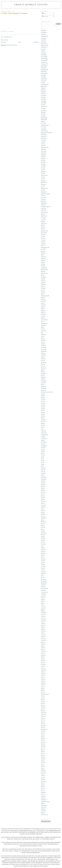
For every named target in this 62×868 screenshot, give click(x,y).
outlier (42, 587)
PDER (42, 553)
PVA (42, 740)
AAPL (42, 140)
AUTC (42, 607)
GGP (42, 668)
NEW (42, 283)
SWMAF (43, 381)
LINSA (43, 707)
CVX (42, 401)
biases (42, 292)
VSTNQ (43, 781)
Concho (43, 640)
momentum (43, 270)
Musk (42, 718)
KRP (42, 700)
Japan (42, 303)
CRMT (43, 631)
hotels (42, 798)
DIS (42, 646)
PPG (42, 555)
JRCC (42, 123)
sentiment (43, 36)
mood (42, 199)
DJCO (42, 507)
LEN (42, 414)
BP (42, 327)
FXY (42, 516)
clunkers (43, 433)
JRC (42, 463)
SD (42, 427)
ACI (42, 177)
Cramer (43, 505)
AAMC (43, 596)
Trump (42, 288)
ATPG (42, 253)
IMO (42, 372)
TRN (42, 564)
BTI (42, 238)
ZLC (42, 791)
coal (42, 142)
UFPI (42, 776)
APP (42, 603)
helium (42, 579)
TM (42, 768)
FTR (42, 242)
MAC (42, 709)
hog (42, 322)
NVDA (43, 544)
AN (42, 601)
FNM (42, 514)
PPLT (42, 472)
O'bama (43, 134)
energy (42, 110)
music (42, 53)
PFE (42, 735)
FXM (42, 407)
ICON (42, 409)
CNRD (42, 47)
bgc (42, 577)
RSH (42, 42)
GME (42, 672)
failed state (43, 46)
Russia (42, 198)
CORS (42, 359)
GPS (42, 678)
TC (42, 765)
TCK (42, 766)
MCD (42, 535)
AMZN (43, 223)
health (42, 481)
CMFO (43, 624)
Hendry (43, 277)
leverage (43, 581)
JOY (42, 696)
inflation (43, 66)
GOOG (43, 257)
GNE (42, 676)
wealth (42, 590)
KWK (42, 413)
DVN (42, 653)
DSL (42, 109)
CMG (42, 400)
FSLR (42, 405)
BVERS (43, 613)
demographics (44, 248)
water (42, 394)
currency (43, 350)
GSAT (42, 679)
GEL (42, 455)
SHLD (42, 153)
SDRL (42, 261)
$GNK (42, 485)
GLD (42, 162)
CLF (42, 329)
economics (43, 64)
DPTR (42, 652)
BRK (42, 160)
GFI (42, 666)
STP (42, 34)
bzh (42, 294)
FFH (42, 513)
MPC (42, 537)
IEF (42, 83)
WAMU (43, 572)
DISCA (43, 648)
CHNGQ (43, 620)
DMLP (42, 301)
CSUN (42, 639)
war (42, 236)
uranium (43, 811)
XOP (42, 785)
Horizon (43, 368)
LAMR (43, 374)
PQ (42, 557)
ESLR (42, 99)
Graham (43, 362)
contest (43, 209)
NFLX (42, 149)
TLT (42, 49)
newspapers (44, 324)
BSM (42, 611)
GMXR (43, 55)
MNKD (43, 715)
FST (42, 453)
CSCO (42, 635)
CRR (42, 633)
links (42, 31)
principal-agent (44, 296)
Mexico (43, 420)
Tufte (42, 568)
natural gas (43, 60)
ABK (42, 487)
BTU (42, 97)
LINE (42, 205)
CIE (42, 275)
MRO (42, 307)
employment (44, 147)
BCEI (42, 201)
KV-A (42, 127)
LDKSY (43, 533)
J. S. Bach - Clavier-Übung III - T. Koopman (14, 13)
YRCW (43, 346)
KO (42, 464)
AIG (42, 398)
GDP (42, 157)
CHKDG (43, 203)
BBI (42, 225)
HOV (42, 146)
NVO (42, 728)
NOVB (43, 726)
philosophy (43, 188)
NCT (42, 720)
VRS (42, 570)
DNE (42, 650)
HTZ (42, 524)
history (42, 210)
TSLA (42, 96)
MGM (42, 75)
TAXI (42, 763)
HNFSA (43, 522)
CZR (42, 451)
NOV (42, 724)
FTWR (42, 665)
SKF (42, 750)
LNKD (42, 305)
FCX (42, 659)
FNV (42, 663)
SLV (42, 94)
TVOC (42, 566)
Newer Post (3, 42)
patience (43, 86)
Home (20, 42)
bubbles (43, 44)
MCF (42, 711)
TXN (42, 774)
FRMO (43, 335)
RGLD (42, 340)
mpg (42, 440)
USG (42, 164)
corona (42, 220)
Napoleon (43, 729)
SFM (42, 474)
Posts (44, 13)
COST (42, 448)
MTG (42, 538)
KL (42, 529)
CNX (42, 627)
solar (42, 144)
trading (43, 71)
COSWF (43, 331)
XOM (42, 266)
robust (42, 483)
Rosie (42, 748)
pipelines (43, 351)
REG (42, 159)
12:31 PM (12, 32)
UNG (42, 778)
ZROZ (42, 312)
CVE (42, 196)
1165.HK (43, 594)
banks (42, 244)
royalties (43, 807)
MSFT (42, 281)
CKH (42, 622)
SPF (42, 173)
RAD (42, 744)
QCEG (42, 742)
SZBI (42, 761)
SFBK (42, 379)
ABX (42, 598)
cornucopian (44, 435)
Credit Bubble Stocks (31, 5)
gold (42, 222)
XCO (42, 218)
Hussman (43, 107)
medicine (43, 233)
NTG (42, 542)
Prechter (43, 192)
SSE (42, 755)
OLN (42, 229)
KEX (42, 527)
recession (43, 57)
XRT (42, 787)
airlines (43, 792)
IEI (42, 459)
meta (42, 249)
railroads (43, 388)
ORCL (42, 552)
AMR (42, 353)
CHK (42, 88)
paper (42, 803)
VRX (42, 779)
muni (42, 272)
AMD (42, 600)
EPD (42, 227)
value (42, 112)
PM (42, 190)
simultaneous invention (46, 392)
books (42, 33)
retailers (43, 390)
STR (42, 563)
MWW (42, 716)
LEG (42, 705)
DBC (42, 642)
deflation (43, 120)
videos (42, 129)
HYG (42, 692)
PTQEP (43, 377)
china (42, 38)
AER (42, 489)
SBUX (42, 559)
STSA (42, 757)
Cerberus (43, 501)
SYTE (42, 759)
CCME (43, 616)
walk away (43, 815)
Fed (42, 122)
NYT (42, 422)
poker (42, 444)
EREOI (43, 655)
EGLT (42, 403)
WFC (42, 783)
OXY (42, 470)
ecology (43, 796)
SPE (42, 287)
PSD (42, 737)
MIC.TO (43, 713)
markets (43, 79)
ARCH (42, 355)
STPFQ (43, 101)
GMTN (43, 674)
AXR (42, 490)
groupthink (43, 70)
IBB (42, 370)
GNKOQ (43, 518)
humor (42, 81)
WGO (42, 166)
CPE (42, 168)
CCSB (42, 618)
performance (44, 125)
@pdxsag (43, 118)
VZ (42, 475)
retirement (43, 805)
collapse (43, 136)
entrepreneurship (45, 207)
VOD (42, 264)
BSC (42, 496)
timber (42, 809)
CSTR (42, 637)
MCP (42, 92)
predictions (43, 273)
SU (42, 186)
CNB (42, 626)
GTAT (42, 681)
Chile (42, 503)
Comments (45, 16)
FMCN (43, 661)
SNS (42, 754)
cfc (42, 246)
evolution (43, 438)
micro (42, 181)
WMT (42, 574)
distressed (43, 131)
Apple (42, 609)
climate (43, 431)
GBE (42, 105)
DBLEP (43, 644)
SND (42, 752)
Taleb (42, 311)
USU (42, 290)
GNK (42, 114)
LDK (42, 279)
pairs (42, 214)
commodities (44, 85)
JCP (42, 461)
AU (42, 605)
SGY (42, 561)
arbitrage (43, 479)
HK (42, 520)
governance (43, 320)
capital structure (44, 194)
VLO (42, 344)
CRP (42, 500)
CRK (42, 450)
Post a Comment (4, 40)
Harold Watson (44, 694)
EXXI (42, 90)
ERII (42, 657)
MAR (42, 416)
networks (43, 442)
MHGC (43, 468)
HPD (42, 689)
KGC (42, 698)
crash (42, 316)
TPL (42, 342)
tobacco (43, 138)
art (42, 576)
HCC (42, 364)
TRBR (42, 770)
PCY (42, 425)
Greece (43, 151)
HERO (42, 683)
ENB (42, 511)
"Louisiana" (44, 592)
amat (42, 794)
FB (42, 255)
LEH (42, 375)
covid (42, 437)
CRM (42, 629)
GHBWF (43, 670)
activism (43, 348)
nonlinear (43, 583)
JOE (42, 411)
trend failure (44, 589)
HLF (42, 687)
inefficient (43, 175)
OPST (42, 550)
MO (42, 170)
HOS (42, 366)
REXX (42, 746)
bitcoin (42, 383)
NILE (42, 722)
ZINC (42, 789)
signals (42, 325)
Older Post (36, 42)
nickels (43, 387)
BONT (42, 299)
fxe (42, 179)
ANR (42, 298)
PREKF (43, 285)
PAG (42, 733)
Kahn (42, 703)
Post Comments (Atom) (12, 45)
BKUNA (43, 216)
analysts (43, 62)
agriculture (43, 231)
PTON (42, 739)
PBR (42, 424)
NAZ (42, 540)
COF (42, 498)
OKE (42, 548)
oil (42, 51)
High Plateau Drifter (45, 133)
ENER (42, 155)
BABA (42, 492)
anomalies (43, 268)
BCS (42, 494)
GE (42, 336)
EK (42, 509)
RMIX (42, 185)
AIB (42, 396)
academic (43, 59)
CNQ (42, 240)
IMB (42, 526)
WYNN (43, 477)
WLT (42, 77)
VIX (42, 262)
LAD (42, 531)
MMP (42, 259)
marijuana (43, 800)
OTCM (43, 731)
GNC (42, 361)
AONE (42, 103)
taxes (42, 251)
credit (42, 40)
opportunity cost (44, 802)
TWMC (43, 772)
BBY (42, 357)
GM (42, 338)
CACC (42, 615)
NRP (42, 309)
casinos (43, 314)
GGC (42, 116)
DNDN (43, 183)
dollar (42, 318)
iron (42, 385)
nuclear (43, 585)
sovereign (43, 446)
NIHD (42, 172)
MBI (42, 418)
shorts (42, 235)
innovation (43, 212)
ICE (42, 457)
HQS (42, 690)
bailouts (43, 68)
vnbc (42, 813)
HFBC (42, 685)
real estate (43, 73)
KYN (42, 702)
